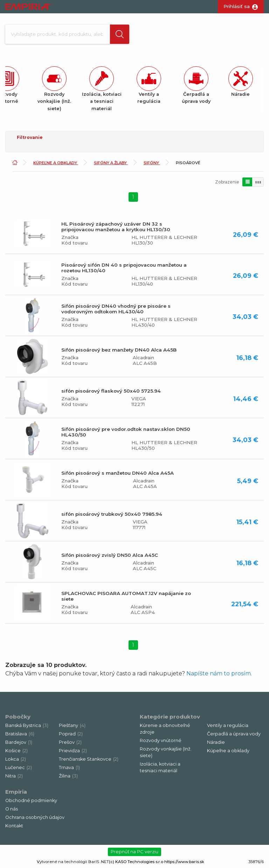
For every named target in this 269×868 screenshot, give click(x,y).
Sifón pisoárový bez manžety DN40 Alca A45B (119, 350)
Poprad (71, 734)
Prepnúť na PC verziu (134, 852)
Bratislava (20, 734)
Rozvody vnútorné (161, 741)
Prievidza (73, 751)
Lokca (16, 759)
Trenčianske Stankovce (89, 759)
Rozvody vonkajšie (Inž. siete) (166, 753)
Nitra (14, 776)
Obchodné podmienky (31, 801)
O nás (12, 809)
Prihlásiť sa (237, 6)
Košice (16, 751)
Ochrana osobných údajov (35, 818)
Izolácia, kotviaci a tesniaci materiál (160, 768)
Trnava (69, 768)
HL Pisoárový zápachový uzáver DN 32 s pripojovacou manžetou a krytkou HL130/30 (116, 227)
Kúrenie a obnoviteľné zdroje (165, 729)
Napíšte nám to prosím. (219, 674)
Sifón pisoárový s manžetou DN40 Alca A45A (118, 473)
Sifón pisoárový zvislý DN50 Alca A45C (110, 555)
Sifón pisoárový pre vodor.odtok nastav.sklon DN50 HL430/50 (126, 432)
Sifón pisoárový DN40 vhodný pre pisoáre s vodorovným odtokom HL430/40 (116, 309)
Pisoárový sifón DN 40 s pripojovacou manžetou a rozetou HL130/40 (124, 268)
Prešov (70, 743)
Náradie (216, 743)
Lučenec (19, 768)
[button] (119, 34)
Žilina (68, 776)
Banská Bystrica (27, 726)
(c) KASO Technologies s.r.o (136, 862)
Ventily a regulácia (228, 726)
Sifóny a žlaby (111, 163)
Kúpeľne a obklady (56, 163)
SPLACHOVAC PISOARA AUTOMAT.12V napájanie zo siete (126, 596)
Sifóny (152, 163)
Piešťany (72, 726)
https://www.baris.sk (184, 862)
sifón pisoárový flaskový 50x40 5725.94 (111, 391)
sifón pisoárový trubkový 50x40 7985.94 (112, 514)
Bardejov (19, 743)
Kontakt (14, 826)
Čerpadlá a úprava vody (234, 734)
